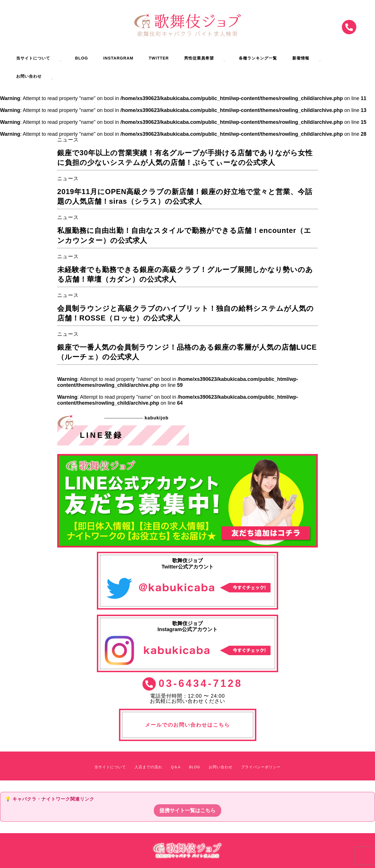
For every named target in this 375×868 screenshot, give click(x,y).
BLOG (82, 58)
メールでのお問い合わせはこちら (187, 725)
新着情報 (301, 58)
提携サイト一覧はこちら (187, 810)
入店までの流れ (148, 767)
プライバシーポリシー (261, 767)
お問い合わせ (29, 76)
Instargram (118, 58)
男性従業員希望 (199, 58)
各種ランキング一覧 (258, 58)
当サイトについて (33, 58)
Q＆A (176, 767)
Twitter (159, 58)
